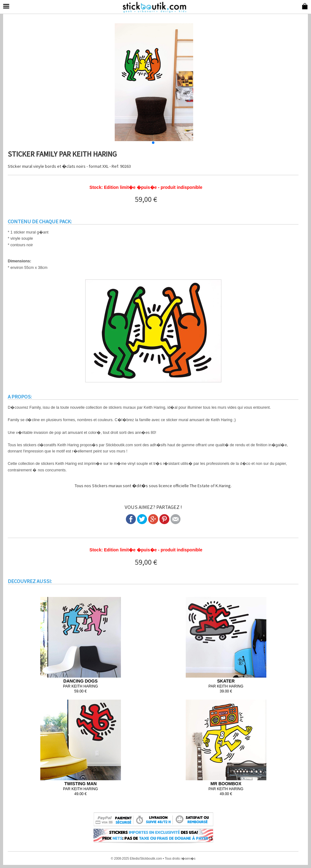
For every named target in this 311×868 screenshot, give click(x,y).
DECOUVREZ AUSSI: (30, 581)
